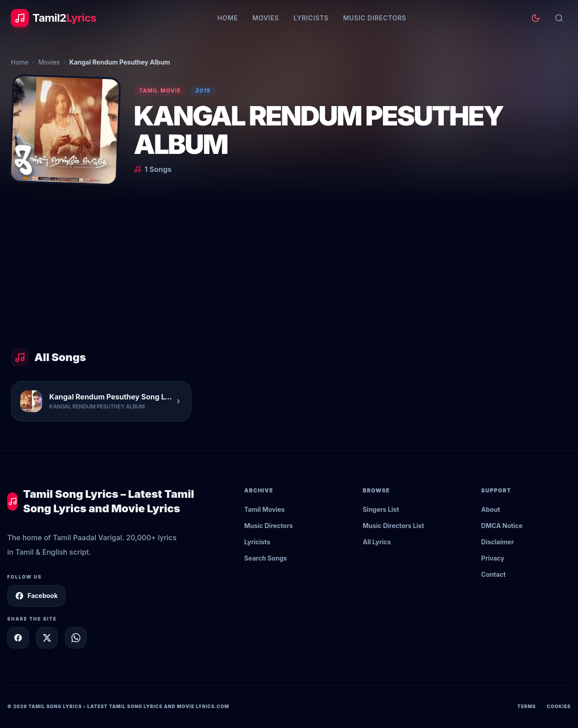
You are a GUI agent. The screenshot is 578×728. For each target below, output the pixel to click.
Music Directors (375, 18)
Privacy (493, 558)
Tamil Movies (265, 509)
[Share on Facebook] (18, 638)
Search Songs (266, 558)
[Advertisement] (289, 274)
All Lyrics (377, 542)
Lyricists (311, 18)
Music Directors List (393, 526)
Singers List (381, 509)
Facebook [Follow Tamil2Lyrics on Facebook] (36, 596)
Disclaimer (498, 542)
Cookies (559, 706)
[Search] (559, 18)
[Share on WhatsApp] (76, 638)
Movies (266, 18)
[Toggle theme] (536, 18)
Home (227, 18)
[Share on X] (47, 638)
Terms (527, 706)
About (491, 509)
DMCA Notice (502, 526)
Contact (494, 574)
